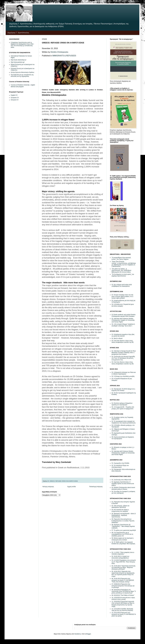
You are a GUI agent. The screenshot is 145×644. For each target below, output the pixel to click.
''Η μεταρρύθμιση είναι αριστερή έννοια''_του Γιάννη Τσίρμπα (121, 258)
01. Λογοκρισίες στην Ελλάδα (120, 463)
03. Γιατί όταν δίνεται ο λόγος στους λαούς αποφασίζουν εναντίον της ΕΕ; (123, 341)
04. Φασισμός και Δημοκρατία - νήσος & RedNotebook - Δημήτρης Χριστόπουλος (124, 515)
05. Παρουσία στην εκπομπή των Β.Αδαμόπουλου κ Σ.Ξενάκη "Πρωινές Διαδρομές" (123, 521)
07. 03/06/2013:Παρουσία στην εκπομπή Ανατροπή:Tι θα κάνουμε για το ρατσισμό (123, 586)
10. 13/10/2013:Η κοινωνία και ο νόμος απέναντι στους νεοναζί (123, 598)
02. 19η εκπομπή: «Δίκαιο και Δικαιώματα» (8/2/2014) (120, 507)
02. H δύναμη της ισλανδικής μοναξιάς (123, 376)
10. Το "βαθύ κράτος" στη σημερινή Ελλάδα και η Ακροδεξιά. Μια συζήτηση (123, 543)
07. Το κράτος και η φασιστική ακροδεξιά (124, 530)
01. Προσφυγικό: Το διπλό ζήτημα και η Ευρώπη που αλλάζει (123, 390)
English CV (14, 95)
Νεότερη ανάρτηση (48, 487)
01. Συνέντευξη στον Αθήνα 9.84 (121, 480)
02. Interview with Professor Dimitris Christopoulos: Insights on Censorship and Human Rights (123, 320)
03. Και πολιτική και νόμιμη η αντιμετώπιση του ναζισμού (120, 510)
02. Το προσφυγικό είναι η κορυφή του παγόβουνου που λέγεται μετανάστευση (123, 422)
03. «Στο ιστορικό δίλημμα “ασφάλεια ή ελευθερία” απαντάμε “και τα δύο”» (123, 325)
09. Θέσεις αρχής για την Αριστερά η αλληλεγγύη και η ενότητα (123, 539)
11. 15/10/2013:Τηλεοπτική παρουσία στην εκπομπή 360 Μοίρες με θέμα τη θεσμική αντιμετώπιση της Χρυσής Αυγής (123, 604)
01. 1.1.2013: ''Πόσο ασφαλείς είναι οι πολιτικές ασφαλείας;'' (123, 553)
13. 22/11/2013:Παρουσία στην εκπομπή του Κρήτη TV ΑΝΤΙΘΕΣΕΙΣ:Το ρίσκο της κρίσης (124, 614)
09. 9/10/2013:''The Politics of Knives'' (123, 595)
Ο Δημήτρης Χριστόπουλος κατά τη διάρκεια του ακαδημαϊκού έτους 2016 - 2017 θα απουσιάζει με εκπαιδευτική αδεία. (22, 45)
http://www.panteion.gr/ (18, 62)
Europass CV (15, 98)
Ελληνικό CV (15, 100)
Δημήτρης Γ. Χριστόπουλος (18, 33)
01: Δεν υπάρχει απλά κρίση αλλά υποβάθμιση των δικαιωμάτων (122, 285)
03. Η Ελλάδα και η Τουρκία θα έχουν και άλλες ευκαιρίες (123, 305)
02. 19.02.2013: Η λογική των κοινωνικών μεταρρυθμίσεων (120, 557)
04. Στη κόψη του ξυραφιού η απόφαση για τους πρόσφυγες (123, 492)
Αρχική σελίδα (72, 487)
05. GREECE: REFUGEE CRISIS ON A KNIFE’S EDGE (63, 481)
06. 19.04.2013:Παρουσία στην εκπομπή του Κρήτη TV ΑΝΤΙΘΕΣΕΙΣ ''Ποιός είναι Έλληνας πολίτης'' (123, 580)
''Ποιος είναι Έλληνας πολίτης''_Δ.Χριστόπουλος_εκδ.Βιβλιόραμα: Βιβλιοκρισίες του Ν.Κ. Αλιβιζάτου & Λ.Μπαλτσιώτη (124, 264)
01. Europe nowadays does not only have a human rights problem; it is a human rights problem (122, 296)
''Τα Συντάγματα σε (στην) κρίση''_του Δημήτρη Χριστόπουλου (123, 275)
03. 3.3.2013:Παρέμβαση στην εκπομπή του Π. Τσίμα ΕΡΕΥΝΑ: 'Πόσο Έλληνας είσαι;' (124, 562)
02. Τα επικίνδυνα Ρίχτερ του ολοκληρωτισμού (120, 466)
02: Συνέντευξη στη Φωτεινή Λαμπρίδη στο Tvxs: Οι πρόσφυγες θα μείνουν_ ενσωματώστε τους (123, 358)
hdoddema (78, 634)
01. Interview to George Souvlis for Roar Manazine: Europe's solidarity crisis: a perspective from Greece (124, 353)
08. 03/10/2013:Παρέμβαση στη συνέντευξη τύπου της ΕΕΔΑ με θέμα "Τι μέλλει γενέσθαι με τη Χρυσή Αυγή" (124, 591)
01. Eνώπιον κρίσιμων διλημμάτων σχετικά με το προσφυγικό (122, 404)
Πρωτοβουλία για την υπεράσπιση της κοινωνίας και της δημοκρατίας (22, 76)
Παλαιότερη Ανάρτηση (96, 487)
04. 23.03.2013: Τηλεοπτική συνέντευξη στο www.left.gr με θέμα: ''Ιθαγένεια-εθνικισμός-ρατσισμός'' (123, 568)
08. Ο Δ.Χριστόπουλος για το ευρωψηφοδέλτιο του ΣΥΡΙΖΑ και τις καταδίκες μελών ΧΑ (122, 534)
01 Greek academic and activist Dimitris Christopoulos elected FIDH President (124, 315)
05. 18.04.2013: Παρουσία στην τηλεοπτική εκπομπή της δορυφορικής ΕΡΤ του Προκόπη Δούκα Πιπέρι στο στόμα (123, 574)
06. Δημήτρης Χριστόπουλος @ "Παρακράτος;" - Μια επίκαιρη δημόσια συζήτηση (123, 526)
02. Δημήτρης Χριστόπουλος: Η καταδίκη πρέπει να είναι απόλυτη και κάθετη (123, 484)
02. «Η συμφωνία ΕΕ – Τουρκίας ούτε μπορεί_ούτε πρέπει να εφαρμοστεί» (123, 408)
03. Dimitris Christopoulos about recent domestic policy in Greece (123, 488)
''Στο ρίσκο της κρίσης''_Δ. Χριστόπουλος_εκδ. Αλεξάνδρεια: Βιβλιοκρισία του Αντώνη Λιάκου (121, 270)
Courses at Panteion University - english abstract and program (23, 86)
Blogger (89, 634)
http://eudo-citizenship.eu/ (19, 60)
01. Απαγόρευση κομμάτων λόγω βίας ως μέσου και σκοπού (123, 335)
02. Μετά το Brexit (117, 338)
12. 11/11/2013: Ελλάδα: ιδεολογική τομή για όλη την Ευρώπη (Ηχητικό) (122, 610)
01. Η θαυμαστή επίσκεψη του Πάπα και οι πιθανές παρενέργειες (124, 373)
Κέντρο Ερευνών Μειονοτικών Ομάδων (22, 72)
